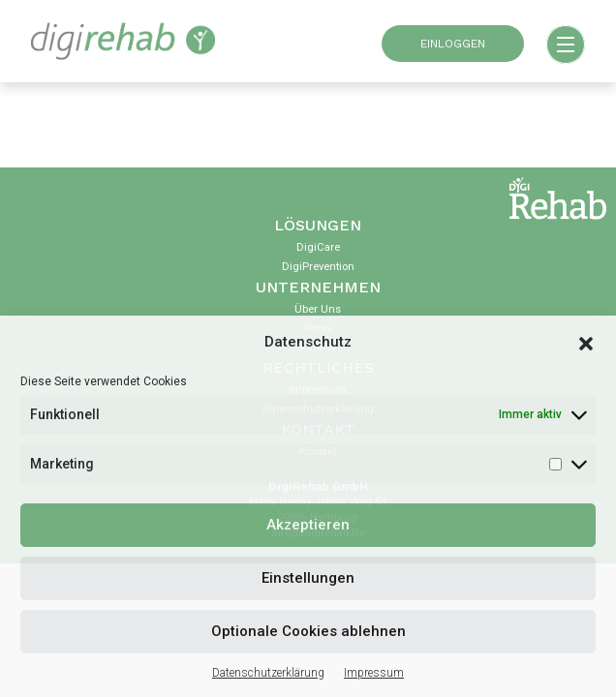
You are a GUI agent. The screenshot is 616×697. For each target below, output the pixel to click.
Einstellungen (308, 578)
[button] (586, 343)
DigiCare (318, 247)
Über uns (318, 309)
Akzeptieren (308, 525)
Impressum (374, 673)
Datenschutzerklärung (268, 673)
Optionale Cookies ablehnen (308, 631)
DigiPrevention (318, 267)
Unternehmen (318, 287)
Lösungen (318, 225)
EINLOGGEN (453, 44)
